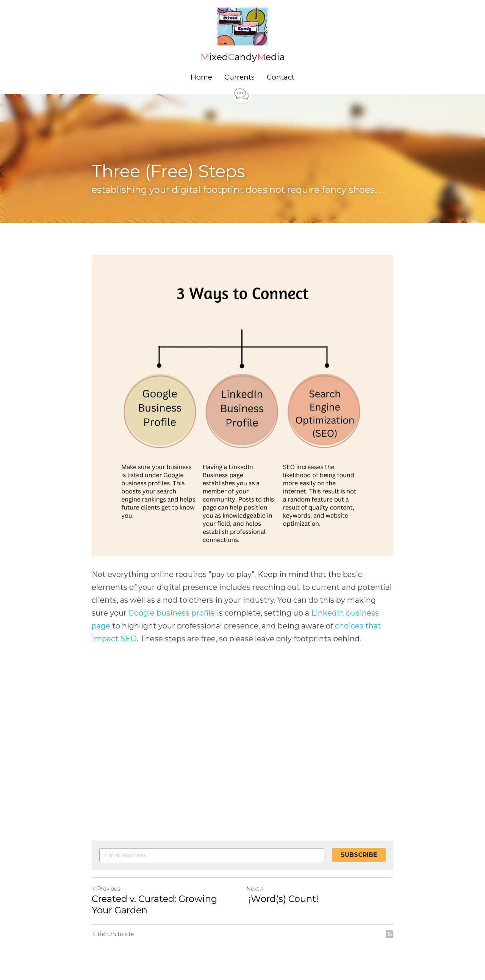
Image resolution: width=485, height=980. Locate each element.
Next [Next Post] (255, 889)
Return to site (113, 934)
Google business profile (172, 613)
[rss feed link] (390, 934)
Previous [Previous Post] (106, 889)
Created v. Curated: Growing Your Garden (154, 904)
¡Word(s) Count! (284, 899)
